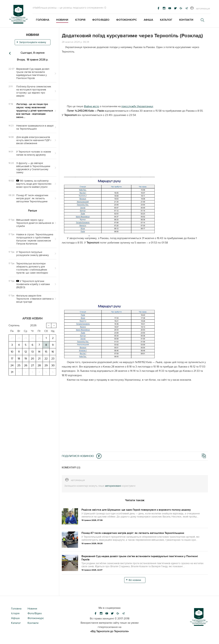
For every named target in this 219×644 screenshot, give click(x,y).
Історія (80, 20)
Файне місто (91, 106)
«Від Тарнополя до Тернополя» (109, 631)
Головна (43, 20)
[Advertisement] (135, 80)
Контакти (186, 20)
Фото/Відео (101, 20)
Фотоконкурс (127, 20)
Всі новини (135, 580)
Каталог (166, 20)
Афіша (148, 20)
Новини (62, 20)
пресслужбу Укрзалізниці (137, 106)
